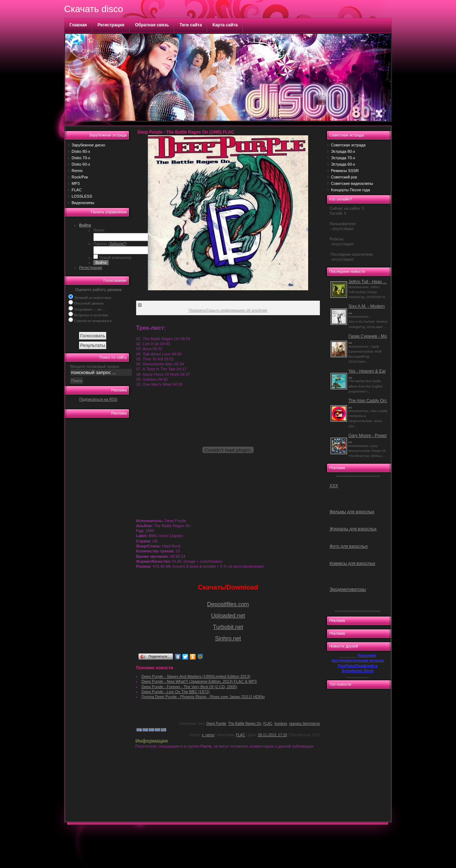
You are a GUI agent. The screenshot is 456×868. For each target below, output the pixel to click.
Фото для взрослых (349, 546)
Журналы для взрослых (353, 529)
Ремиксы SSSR (345, 171)
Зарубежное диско (88, 145)
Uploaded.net (228, 616)
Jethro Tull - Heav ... (367, 282)
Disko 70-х (81, 158)
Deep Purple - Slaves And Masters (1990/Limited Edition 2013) (196, 676)
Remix (77, 171)
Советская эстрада (348, 145)
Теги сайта (191, 25)
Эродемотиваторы (348, 589)
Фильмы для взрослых (352, 512)
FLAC (77, 190)
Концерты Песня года (351, 190)
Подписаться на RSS (99, 399)
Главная (78, 25)
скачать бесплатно (305, 724)
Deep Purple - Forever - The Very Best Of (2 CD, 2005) (189, 687)
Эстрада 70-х (343, 158)
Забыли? (118, 244)
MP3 (76, 183)
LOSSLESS (82, 196)
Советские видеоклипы (352, 183)
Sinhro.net (228, 638)
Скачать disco (94, 9)
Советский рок (344, 177)
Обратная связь (152, 25)
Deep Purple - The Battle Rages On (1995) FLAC (186, 132)
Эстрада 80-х (343, 151)
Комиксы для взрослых (353, 563)
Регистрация (111, 25)
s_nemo (208, 735)
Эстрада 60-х (343, 164)
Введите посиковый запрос (95, 367)
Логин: (99, 230)
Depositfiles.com (228, 604)
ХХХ (334, 486)
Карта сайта (225, 25)
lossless (281, 724)
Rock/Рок (80, 177)
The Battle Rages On (245, 724)
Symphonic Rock (357, 671)
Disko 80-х (81, 151)
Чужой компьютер (115, 258)
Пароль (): (111, 244)
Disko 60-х (81, 164)
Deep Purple (216, 724)
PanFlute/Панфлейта (358, 666)
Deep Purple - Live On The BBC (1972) (175, 692)
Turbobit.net (228, 627)
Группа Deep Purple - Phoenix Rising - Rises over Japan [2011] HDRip (203, 697)
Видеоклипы (83, 203)
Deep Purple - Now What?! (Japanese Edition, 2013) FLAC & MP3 (199, 681)
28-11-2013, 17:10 (273, 735)
